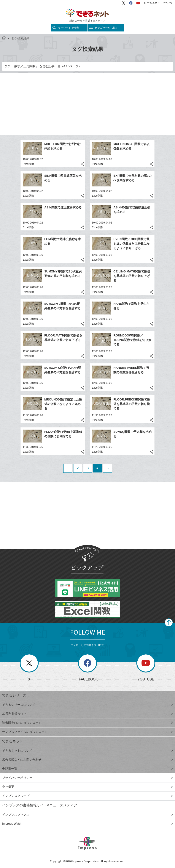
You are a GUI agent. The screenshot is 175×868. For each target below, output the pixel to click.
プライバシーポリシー (87, 778)
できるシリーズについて (87, 705)
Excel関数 (28, 164)
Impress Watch (87, 824)
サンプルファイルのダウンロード (87, 732)
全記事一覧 (87, 769)
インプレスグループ (87, 796)
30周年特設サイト (87, 714)
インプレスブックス (87, 815)
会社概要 (87, 787)
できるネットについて (158, 3)
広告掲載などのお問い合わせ (87, 760)
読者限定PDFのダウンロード (87, 723)
